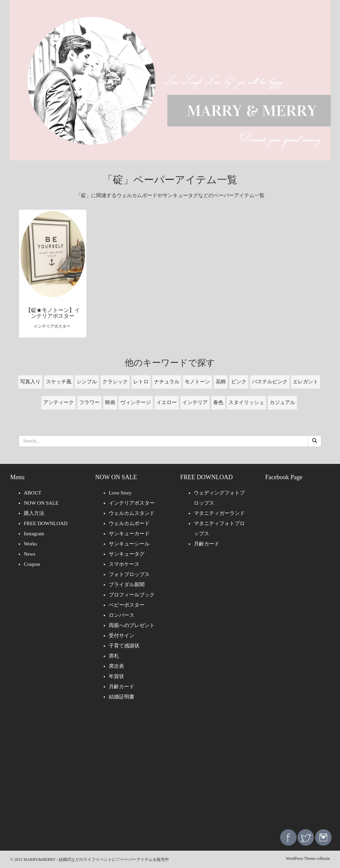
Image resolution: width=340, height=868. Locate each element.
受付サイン (122, 636)
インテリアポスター (132, 503)
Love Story (120, 493)
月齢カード (122, 687)
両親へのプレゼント (132, 625)
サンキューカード (129, 534)
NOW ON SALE (41, 503)
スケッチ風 (59, 382)
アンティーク (58, 402)
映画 (110, 402)
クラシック (115, 382)
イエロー (167, 402)
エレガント (305, 382)
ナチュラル (167, 382)
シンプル (87, 382)
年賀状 (116, 676)
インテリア (195, 402)
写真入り (30, 382)
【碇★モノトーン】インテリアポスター (53, 313)
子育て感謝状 (124, 646)
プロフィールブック (132, 595)
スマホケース (124, 564)
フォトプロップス (129, 574)
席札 (114, 656)
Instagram (34, 534)
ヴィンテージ (136, 402)
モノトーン (197, 382)
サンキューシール (129, 544)
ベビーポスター (127, 605)
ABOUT (33, 493)
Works (30, 544)
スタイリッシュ (246, 402)
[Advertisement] (170, 770)
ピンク (239, 382)
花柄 (221, 382)
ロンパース (122, 615)
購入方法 (34, 513)
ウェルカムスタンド (132, 513)
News (30, 554)
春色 (218, 402)
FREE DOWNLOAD (46, 523)
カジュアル (282, 402)
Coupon (32, 564)
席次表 (116, 666)
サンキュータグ (127, 554)
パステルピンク (270, 382)
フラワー (89, 402)
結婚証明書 (122, 697)
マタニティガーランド (219, 513)
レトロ (141, 382)
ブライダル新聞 (127, 585)
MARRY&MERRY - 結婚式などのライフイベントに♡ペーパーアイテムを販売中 (96, 860)
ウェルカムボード (129, 523)
